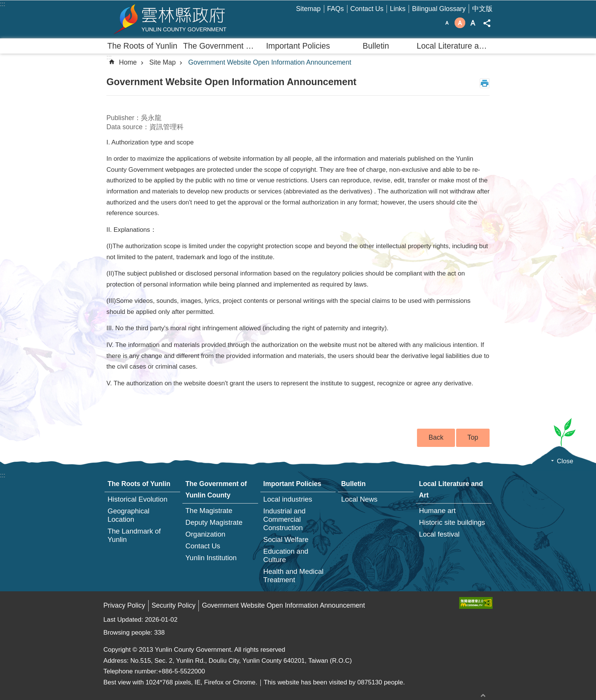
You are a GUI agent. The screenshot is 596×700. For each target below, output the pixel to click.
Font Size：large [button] (473, 23)
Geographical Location (128, 515)
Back (436, 437)
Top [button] (473, 437)
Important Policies (298, 46)
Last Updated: (124, 620)
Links (398, 9)
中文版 (482, 9)
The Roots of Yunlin (142, 46)
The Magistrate (209, 511)
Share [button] (487, 23)
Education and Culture (286, 555)
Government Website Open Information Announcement (270, 62)
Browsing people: (129, 633)
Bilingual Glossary (439, 9)
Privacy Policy (124, 605)
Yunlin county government (170, 19)
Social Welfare (286, 539)
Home (128, 62)
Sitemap (308, 9)
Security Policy (174, 605)
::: (3, 4)
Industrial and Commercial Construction (285, 519)
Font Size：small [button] (447, 23)
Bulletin (376, 46)
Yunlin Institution (211, 558)
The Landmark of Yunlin (134, 535)
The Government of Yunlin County (221, 46)
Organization (205, 534)
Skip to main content (4, 4)
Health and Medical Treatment (294, 576)
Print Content (485, 83)
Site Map (163, 62)
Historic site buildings (452, 522)
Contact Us (367, 9)
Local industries (288, 499)
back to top (483, 695)
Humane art (437, 511)
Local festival (439, 534)
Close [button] (565, 461)
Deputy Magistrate (214, 522)
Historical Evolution (137, 499)
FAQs (336, 9)
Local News (359, 499)
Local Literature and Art (455, 46)
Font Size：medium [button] (460, 23)
